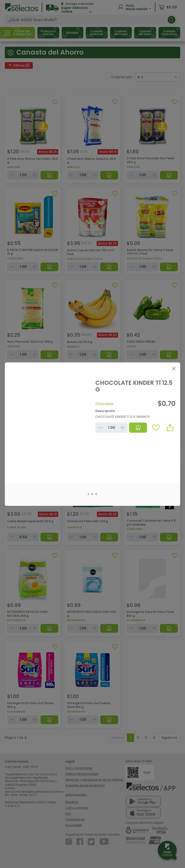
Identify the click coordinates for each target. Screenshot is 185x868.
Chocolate (104, 404)
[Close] (174, 369)
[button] (170, 428)
